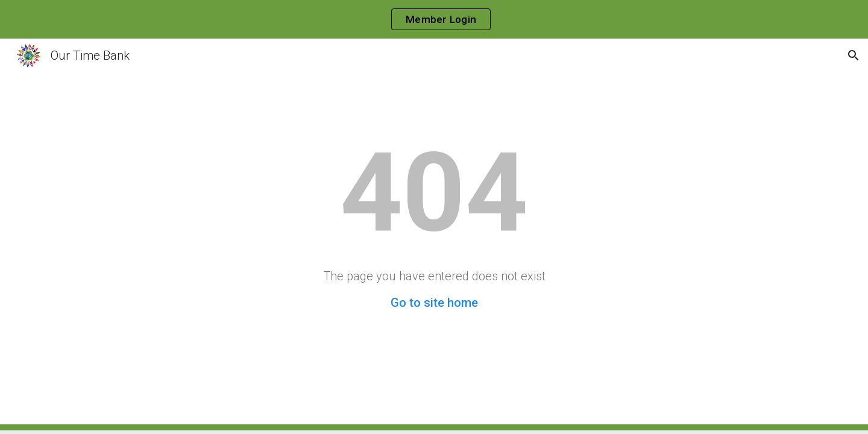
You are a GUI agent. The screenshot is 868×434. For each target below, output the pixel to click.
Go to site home (434, 303)
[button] (854, 55)
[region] (434, 19)
